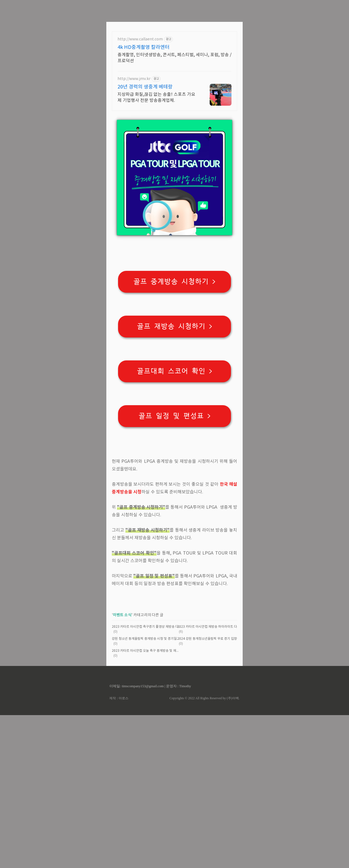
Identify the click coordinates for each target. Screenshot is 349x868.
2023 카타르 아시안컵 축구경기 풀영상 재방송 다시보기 (147, 780)
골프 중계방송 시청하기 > (174, 358)
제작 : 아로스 (119, 851)
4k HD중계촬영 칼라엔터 (144, 124)
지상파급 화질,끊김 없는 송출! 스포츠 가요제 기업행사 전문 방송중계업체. (156, 174)
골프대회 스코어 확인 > (175, 448)
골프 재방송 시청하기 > (175, 403)
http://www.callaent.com (140, 116)
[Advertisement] (174, 38)
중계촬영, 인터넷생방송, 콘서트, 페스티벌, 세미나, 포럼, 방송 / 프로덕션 (174, 134)
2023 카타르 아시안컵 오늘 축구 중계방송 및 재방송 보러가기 (147, 804)
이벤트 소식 (122, 768)
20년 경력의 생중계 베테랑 (145, 163)
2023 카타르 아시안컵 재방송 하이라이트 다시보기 (212, 780)
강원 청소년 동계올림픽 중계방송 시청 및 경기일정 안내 (147, 792)
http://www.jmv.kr (134, 155)
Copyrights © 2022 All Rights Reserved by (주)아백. (204, 851)
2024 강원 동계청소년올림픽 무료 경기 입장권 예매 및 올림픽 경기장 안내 (212, 792)
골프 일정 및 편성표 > (175, 492)
